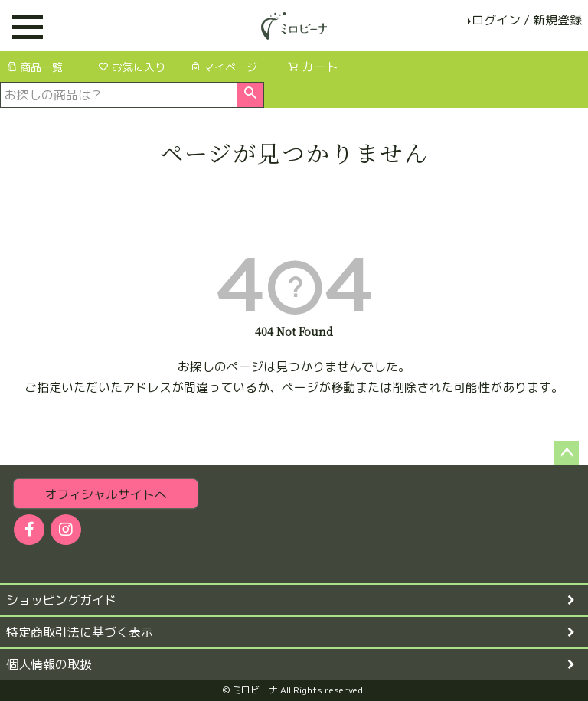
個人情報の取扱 (49, 664)
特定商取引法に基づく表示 (80, 632)
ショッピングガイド (61, 600)
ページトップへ (567, 453)
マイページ (224, 67)
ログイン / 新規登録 (527, 20)
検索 (250, 95)
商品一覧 (34, 67)
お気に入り (132, 67)
